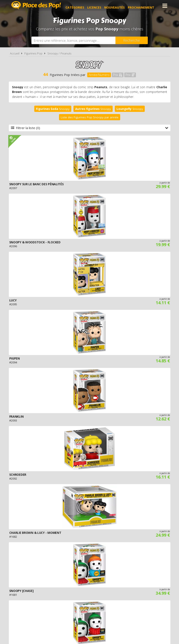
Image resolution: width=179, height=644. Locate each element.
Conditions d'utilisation (84, 595)
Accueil (15, 53)
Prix (118, 75)
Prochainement (144, 6)
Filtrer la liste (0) (90, 128)
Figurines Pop (33, 53)
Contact (154, 595)
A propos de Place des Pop (38, 595)
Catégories (78, 6)
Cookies (114, 595)
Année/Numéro (99, 75)
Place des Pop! (36, 5)
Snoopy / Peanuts (59, 53)
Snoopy (53, 109)
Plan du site (134, 595)
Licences (98, 6)
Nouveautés (118, 6)
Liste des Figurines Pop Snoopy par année (90, 117)
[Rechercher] (132, 40)
